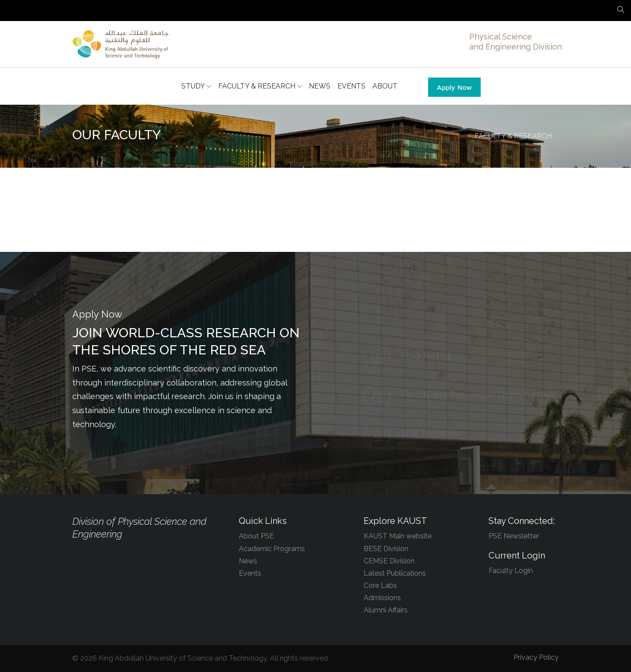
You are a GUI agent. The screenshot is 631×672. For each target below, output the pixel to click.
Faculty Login (511, 571)
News (248, 561)
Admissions (382, 598)
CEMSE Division (389, 561)
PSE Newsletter (514, 536)
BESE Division (386, 549)
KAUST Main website (398, 536)
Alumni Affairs (386, 610)
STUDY (196, 86)
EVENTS (351, 86)
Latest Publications (395, 573)
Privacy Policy (536, 657)
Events (250, 573)
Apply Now (454, 87)
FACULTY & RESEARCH (260, 86)
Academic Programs (272, 549)
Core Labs (380, 585)
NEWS (320, 86)
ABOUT (385, 86)
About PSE (256, 536)
